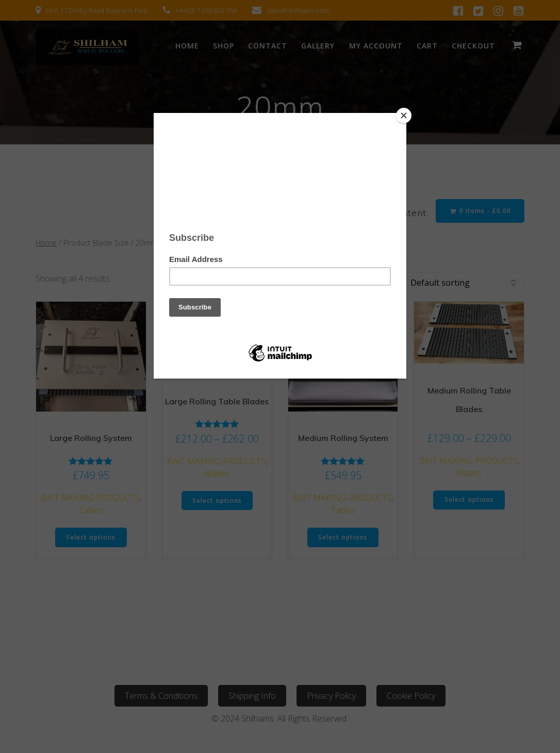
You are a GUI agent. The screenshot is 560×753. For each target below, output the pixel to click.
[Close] (404, 116)
